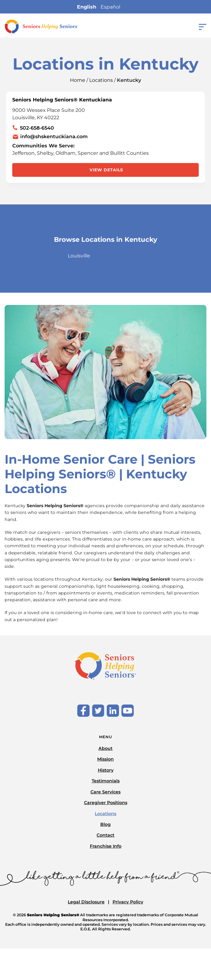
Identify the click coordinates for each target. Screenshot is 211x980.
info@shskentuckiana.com (54, 137)
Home (78, 80)
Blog (105, 824)
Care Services (105, 792)
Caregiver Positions (106, 803)
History (106, 770)
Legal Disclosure (86, 902)
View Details (106, 170)
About (105, 748)
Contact (105, 835)
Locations (101, 80)
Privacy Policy (128, 902)
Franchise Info (106, 846)
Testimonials (106, 781)
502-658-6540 (37, 128)
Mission (105, 759)
